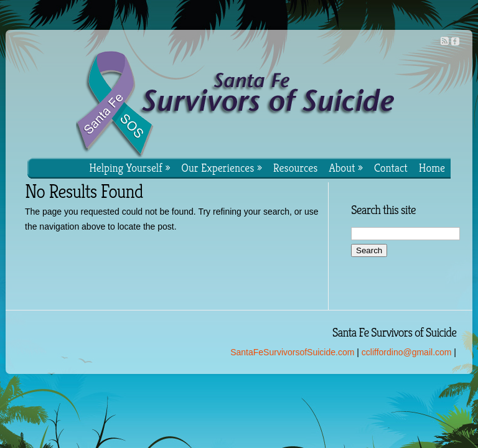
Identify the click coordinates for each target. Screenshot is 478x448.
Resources (296, 168)
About (346, 168)
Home (432, 168)
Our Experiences (222, 168)
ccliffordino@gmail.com (407, 352)
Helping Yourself (129, 168)
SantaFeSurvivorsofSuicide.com (292, 352)
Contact (391, 168)
